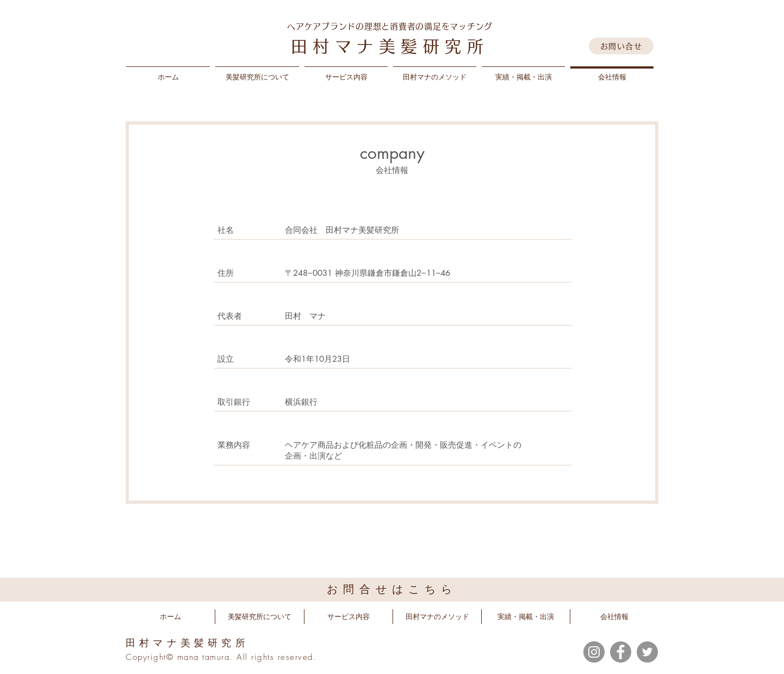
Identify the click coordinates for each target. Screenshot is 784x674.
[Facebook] (621, 652)
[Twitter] (647, 652)
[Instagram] (594, 652)
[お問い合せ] (621, 46)
